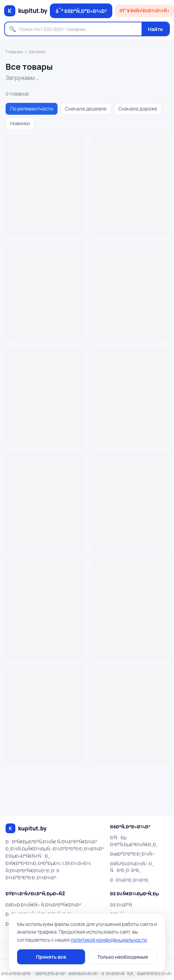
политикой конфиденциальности (109, 940)
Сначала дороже (138, 109)
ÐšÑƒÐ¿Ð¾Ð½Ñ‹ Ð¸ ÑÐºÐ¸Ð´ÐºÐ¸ (132, 867)
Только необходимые (123, 957)
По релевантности (32, 109)
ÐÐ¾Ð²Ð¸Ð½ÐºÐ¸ (130, 880)
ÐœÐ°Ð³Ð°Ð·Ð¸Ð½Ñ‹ (133, 854)
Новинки (20, 123)
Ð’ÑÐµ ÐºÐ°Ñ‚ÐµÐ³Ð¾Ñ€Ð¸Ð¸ (134, 841)
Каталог (38, 52)
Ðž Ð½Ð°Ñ (123, 905)
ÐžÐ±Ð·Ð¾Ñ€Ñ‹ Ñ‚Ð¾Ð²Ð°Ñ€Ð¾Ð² (43, 905)
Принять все (51, 957)
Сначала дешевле (86, 109)
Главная (14, 52)
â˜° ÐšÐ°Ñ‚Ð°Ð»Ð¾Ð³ (81, 11)
